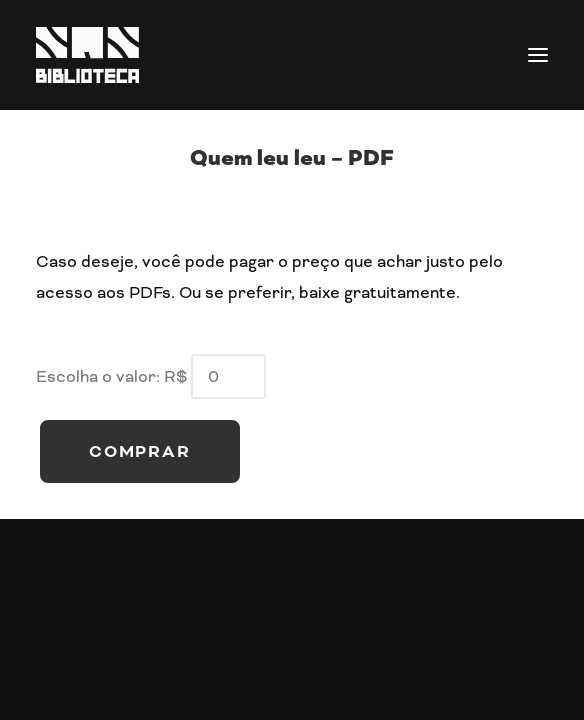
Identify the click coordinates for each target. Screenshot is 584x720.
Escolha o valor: (98, 376)
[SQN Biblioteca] (292, 55)
